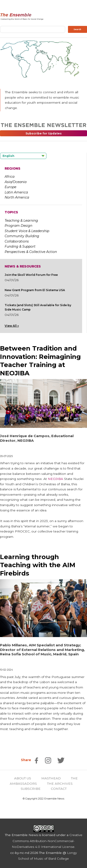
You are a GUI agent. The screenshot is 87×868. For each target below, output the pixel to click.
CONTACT (59, 789)
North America (17, 197)
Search (77, 29)
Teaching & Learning (21, 221)
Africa (10, 177)
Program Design (18, 226)
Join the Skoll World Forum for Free (31, 275)
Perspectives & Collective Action (31, 252)
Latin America (16, 192)
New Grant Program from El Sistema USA (35, 290)
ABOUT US (23, 778)
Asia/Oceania (16, 182)
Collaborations (17, 241)
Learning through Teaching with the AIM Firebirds (38, 565)
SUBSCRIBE (31, 789)
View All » (12, 326)
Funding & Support (20, 246)
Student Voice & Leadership (27, 231)
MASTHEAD (51, 778)
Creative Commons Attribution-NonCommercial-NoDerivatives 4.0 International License (47, 841)
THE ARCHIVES (60, 784)
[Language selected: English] (23, 156)
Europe (10, 187)
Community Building (22, 236)
